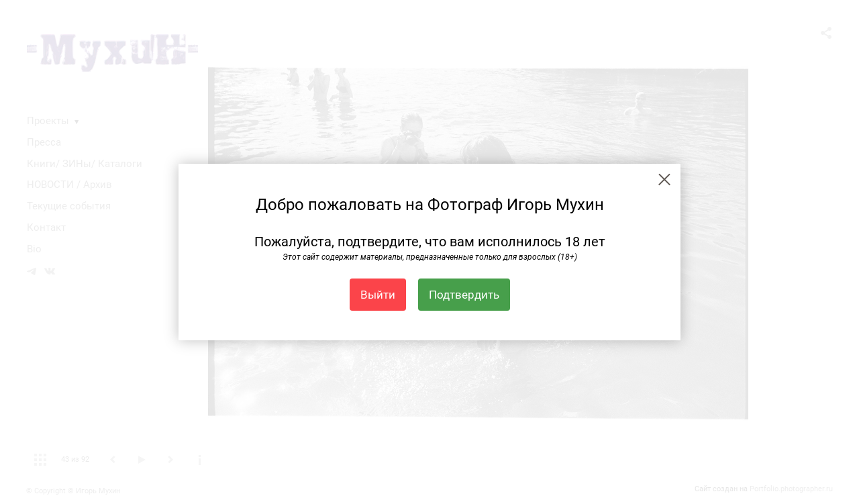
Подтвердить (464, 295)
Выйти (378, 295)
